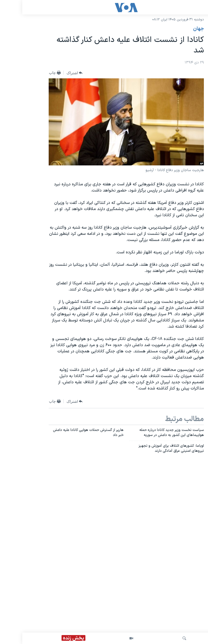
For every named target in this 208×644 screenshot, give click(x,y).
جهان (176, 29)
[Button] (52, 73)
